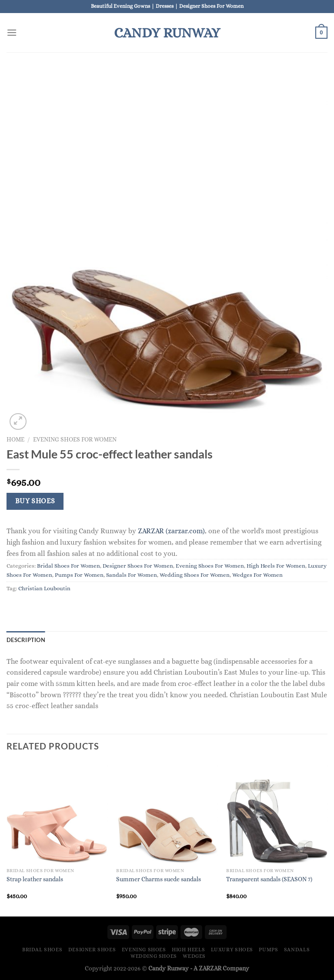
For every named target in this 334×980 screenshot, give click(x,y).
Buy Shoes (35, 501)
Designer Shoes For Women (138, 566)
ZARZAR (210, 968)
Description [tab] (26, 640)
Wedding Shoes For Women (195, 575)
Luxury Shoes (232, 950)
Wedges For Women (257, 575)
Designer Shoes (92, 950)
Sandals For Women (132, 575)
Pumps (268, 950)
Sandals (297, 950)
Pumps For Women (79, 575)
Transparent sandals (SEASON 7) (269, 879)
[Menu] (12, 32)
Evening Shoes (144, 950)
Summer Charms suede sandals (159, 879)
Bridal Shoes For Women (68, 566)
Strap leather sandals (35, 879)
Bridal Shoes (42, 950)
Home (15, 440)
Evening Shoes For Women (75, 440)
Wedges (194, 956)
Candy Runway (167, 33)
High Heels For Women (276, 566)
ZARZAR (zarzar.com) (171, 531)
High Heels (188, 950)
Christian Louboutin (44, 588)
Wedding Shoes (154, 956)
